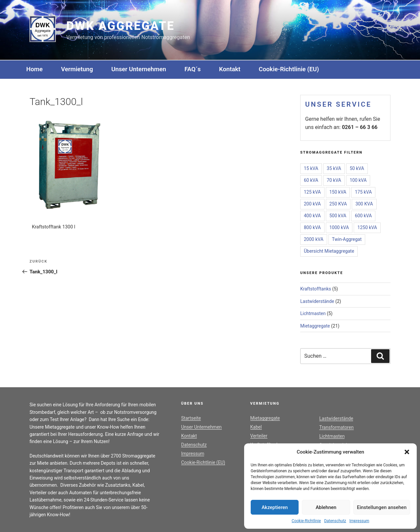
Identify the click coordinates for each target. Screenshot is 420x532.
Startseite (191, 418)
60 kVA (311, 180)
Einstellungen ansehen (382, 507)
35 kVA (334, 168)
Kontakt (230, 69)
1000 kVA (339, 227)
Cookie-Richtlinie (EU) (289, 69)
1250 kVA (367, 227)
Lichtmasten (313, 313)
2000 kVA (314, 239)
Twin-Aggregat (347, 239)
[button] (407, 452)
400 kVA (312, 216)
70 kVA (334, 180)
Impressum (359, 521)
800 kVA (312, 227)
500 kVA (338, 216)
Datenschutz (335, 521)
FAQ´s (192, 69)
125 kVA (312, 192)
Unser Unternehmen (139, 69)
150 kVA (338, 192)
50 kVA (357, 168)
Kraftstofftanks (316, 289)
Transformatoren (336, 427)
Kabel (256, 427)
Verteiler (259, 436)
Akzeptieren (275, 507)
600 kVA (363, 216)
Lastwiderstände (317, 301)
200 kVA (312, 204)
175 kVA (363, 192)
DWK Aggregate (120, 26)
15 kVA (311, 168)
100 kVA (358, 180)
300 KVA (364, 204)
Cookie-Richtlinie (306, 521)
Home (34, 69)
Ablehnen (326, 507)
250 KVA (338, 204)
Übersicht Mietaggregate (329, 251)
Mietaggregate (315, 326)
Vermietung (77, 69)
